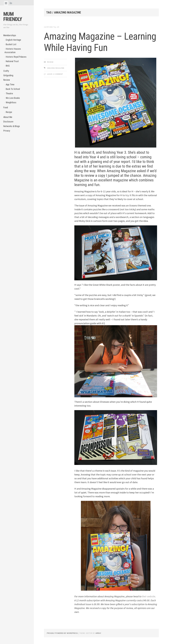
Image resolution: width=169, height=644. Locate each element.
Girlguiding (8, 75)
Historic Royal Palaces (16, 57)
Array (98, 633)
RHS (8, 66)
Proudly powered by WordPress (62, 633)
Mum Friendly (13, 17)
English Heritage (13, 40)
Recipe (9, 112)
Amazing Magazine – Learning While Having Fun (95, 42)
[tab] (6, 3)
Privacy (7, 131)
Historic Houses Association (13, 51)
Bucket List (11, 44)
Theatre (9, 93)
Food (6, 107)
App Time (10, 84)
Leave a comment (55, 74)
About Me (8, 117)
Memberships (10, 35)
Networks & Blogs (12, 126)
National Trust (12, 61)
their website (149, 596)
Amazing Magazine (56, 68)
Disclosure (8, 122)
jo (58, 27)
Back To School (13, 89)
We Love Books (13, 98)
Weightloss (11, 102)
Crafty (6, 71)
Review (7, 80)
